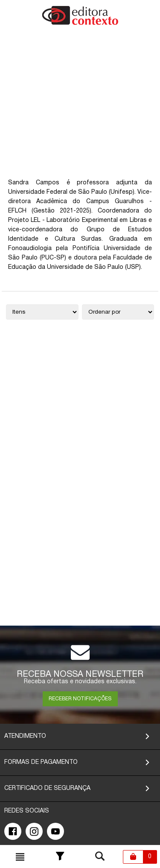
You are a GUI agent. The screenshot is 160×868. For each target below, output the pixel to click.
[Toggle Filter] (60, 857)
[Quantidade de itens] (42, 312)
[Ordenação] (118, 312)
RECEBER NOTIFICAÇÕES (80, 699)
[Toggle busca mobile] (20, 857)
